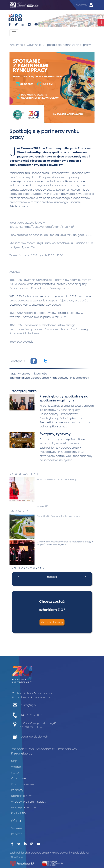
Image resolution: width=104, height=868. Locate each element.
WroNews (24, 374)
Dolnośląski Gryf (21, 796)
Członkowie (19, 778)
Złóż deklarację (52, 622)
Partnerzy (17, 790)
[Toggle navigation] (14, 33)
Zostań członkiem (22, 784)
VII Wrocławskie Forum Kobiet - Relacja (57, 480)
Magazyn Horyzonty (24, 807)
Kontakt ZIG (43, 506)
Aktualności (35, 45)
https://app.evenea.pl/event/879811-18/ (49, 227)
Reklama (17, 834)
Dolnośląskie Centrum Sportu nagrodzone (59, 516)
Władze (16, 767)
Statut (15, 773)
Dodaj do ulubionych (34, 737)
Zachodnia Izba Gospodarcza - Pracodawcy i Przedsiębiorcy (49, 378)
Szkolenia (17, 828)
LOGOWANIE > (85, 5)
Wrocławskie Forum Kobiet (28, 802)
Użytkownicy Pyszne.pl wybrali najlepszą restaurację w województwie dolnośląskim (65, 543)
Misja (14, 761)
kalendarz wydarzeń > (28, 568)
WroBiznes (16, 45)
